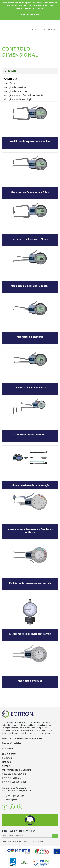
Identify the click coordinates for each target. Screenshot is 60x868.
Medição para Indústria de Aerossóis (23, 95)
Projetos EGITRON (12, 778)
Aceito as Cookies (30, 15)
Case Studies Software (14, 774)
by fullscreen (8, 748)
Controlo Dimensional (49, 29)
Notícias (6, 762)
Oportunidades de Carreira (17, 770)
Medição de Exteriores (16, 87)
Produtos (7, 758)
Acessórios (9, 83)
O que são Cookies (34, 8)
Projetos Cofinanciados (14, 782)
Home (34, 29)
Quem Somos (9, 754)
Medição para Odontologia (18, 99)
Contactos (7, 766)
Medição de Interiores (15, 91)
